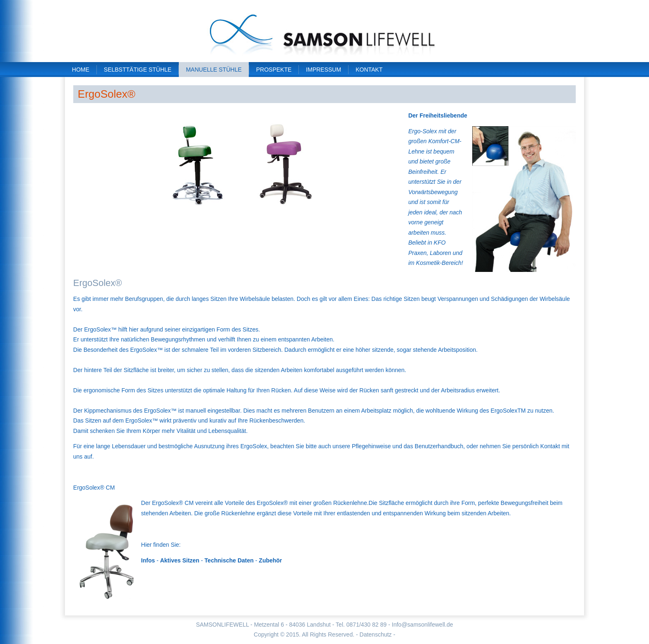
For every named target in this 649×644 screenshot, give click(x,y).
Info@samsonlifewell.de (423, 625)
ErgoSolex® (107, 94)
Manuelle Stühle (214, 70)
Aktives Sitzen (180, 560)
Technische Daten (229, 560)
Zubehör (270, 560)
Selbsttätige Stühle (138, 70)
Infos (148, 560)
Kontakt (369, 70)
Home (81, 70)
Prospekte (274, 70)
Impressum (323, 70)
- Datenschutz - (376, 634)
